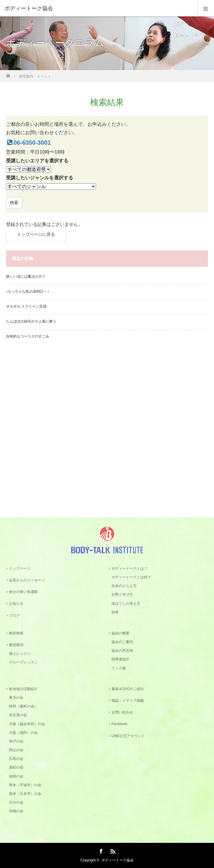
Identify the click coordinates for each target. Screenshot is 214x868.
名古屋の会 (18, 715)
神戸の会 (16, 741)
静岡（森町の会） (23, 706)
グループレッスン (23, 662)
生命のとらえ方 (124, 586)
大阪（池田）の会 (23, 733)
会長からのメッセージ (27, 580)
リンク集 (119, 668)
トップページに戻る (36, 234)
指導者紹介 (120, 659)
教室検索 (16, 633)
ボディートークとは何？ (131, 577)
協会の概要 (120, 633)
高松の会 (16, 767)
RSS (112, 850)
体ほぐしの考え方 (126, 604)
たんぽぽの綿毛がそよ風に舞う (31, 321)
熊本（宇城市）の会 (25, 785)
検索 (14, 202)
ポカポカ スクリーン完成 (26, 306)
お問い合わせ (122, 712)
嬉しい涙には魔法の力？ (26, 276)
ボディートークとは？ (129, 568)
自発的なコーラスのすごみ (28, 336)
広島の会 (16, 759)
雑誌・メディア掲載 (128, 701)
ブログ (14, 616)
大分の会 (16, 802)
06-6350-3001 (28, 143)
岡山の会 (16, 750)
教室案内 (16, 645)
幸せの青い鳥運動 (23, 592)
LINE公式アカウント (128, 736)
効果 (115, 612)
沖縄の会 (16, 811)
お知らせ (16, 604)
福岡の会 (16, 776)
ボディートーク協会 (117, 860)
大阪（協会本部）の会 (27, 724)
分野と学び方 (122, 595)
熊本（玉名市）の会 (25, 794)
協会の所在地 (122, 651)
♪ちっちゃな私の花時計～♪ (28, 291)
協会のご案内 (122, 642)
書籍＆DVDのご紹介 (128, 689)
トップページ (20, 568)
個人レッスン (20, 654)
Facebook (119, 724)
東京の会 (16, 698)
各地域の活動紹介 (23, 689)
